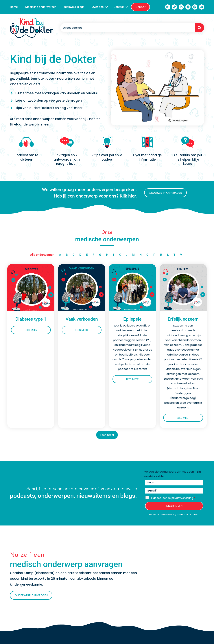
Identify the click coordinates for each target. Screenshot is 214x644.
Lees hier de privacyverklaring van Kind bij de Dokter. (173, 515)
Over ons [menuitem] (98, 7)
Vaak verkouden (82, 319)
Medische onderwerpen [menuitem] (41, 7)
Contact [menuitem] (119, 7)
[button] (107, 7)
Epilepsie (132, 319)
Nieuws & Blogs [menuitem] (74, 7)
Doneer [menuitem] (141, 7)
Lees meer (38, 330)
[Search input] (127, 28)
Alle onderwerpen (42, 255)
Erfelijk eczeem (183, 319)
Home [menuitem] (14, 7)
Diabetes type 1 (31, 319)
